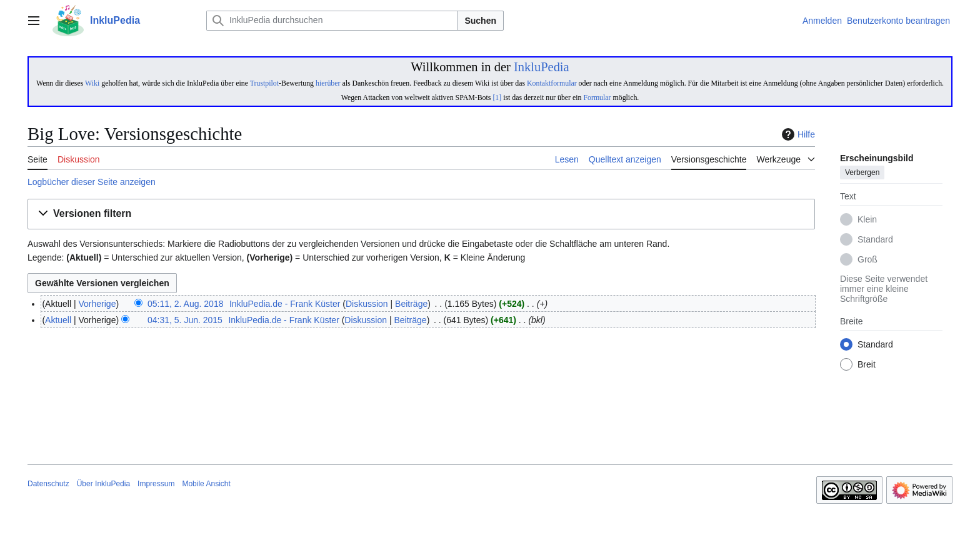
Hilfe (797, 134)
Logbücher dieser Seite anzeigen (92, 182)
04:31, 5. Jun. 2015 (185, 320)
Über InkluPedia (103, 484)
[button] (421, 214)
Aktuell (58, 320)
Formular (597, 97)
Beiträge (411, 304)
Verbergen (862, 173)
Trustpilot (264, 83)
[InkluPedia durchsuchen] (332, 21)
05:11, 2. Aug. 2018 (185, 304)
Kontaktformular (552, 83)
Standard (875, 240)
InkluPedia (542, 67)
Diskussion (367, 304)
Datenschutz (48, 484)
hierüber (328, 83)
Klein (867, 220)
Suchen (480, 21)
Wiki (92, 83)
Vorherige (97, 304)
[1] (497, 97)
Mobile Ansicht (206, 484)
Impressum (156, 484)
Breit (867, 365)
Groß (867, 260)
